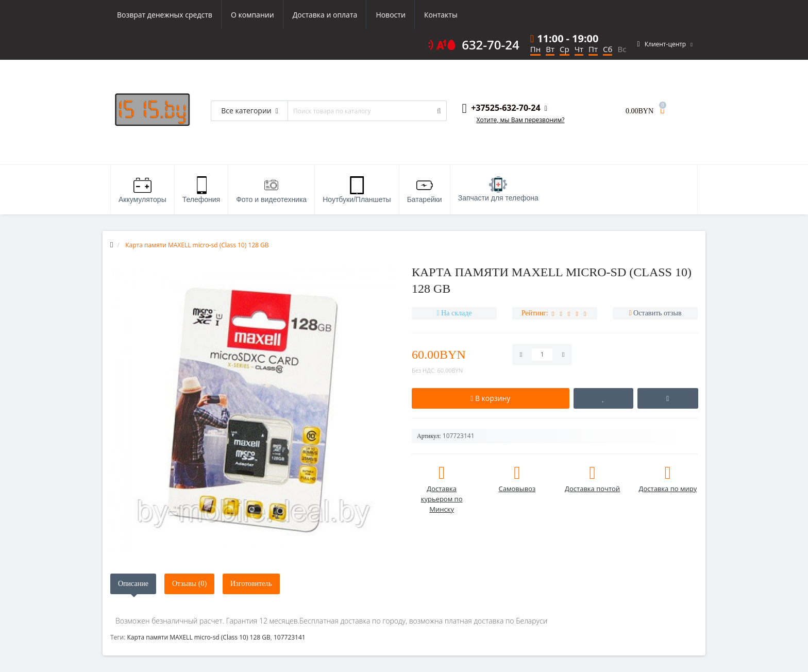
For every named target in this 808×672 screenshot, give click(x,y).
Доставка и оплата (325, 15)
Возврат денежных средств (165, 15)
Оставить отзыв (658, 313)
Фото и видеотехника (271, 190)
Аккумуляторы (142, 190)
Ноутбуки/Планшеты (357, 190)
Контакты (441, 15)
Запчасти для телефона (498, 189)
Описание (133, 584)
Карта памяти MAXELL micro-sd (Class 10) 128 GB (198, 637)
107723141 (290, 637)
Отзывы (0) (189, 584)
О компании (252, 15)
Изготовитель (251, 584)
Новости (390, 15)
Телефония (201, 190)
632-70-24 (491, 45)
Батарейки (425, 190)
